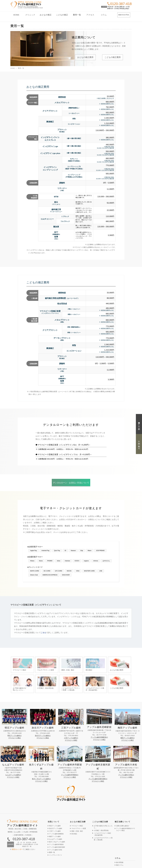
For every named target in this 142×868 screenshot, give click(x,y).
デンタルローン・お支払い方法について (71, 483)
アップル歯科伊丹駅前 (56, 830)
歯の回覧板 (120, 848)
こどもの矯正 (62, 15)
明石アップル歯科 (55, 811)
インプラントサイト (56, 840)
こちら (44, 633)
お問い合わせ (139, 444)
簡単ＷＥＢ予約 (139, 424)
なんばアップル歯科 (56, 824)
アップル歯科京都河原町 (57, 832)
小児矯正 (102, 816)
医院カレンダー (17, 835)
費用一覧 (77, 15)
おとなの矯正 (46, 15)
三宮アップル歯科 (55, 816)
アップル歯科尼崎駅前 (56, 819)
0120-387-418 (24, 824)
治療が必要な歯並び (123, 811)
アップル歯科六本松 (56, 835)
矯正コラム (120, 850)
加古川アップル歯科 (56, 814)
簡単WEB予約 (124, 15)
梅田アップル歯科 (55, 822)
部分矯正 (74, 819)
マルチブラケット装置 (79, 814)
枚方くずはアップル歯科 (57, 827)
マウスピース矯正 (77, 811)
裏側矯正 (77, 816)
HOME (16, 15)
